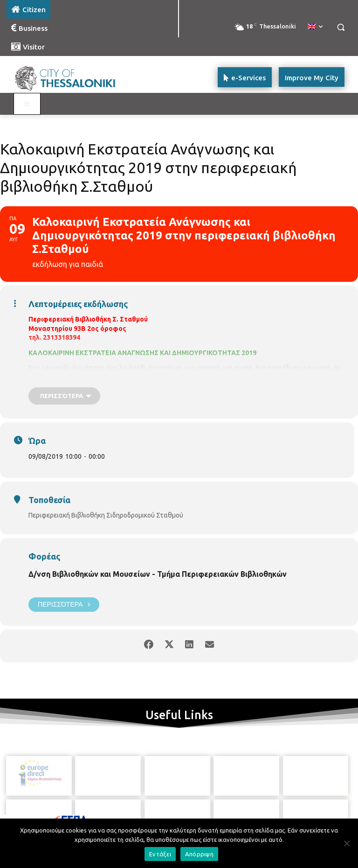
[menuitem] (315, 27)
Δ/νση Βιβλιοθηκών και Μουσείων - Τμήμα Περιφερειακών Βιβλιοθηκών (158, 574)
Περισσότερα (64, 605)
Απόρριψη (199, 854)
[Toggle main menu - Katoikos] (27, 104)
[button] (341, 27)
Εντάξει (160, 854)
